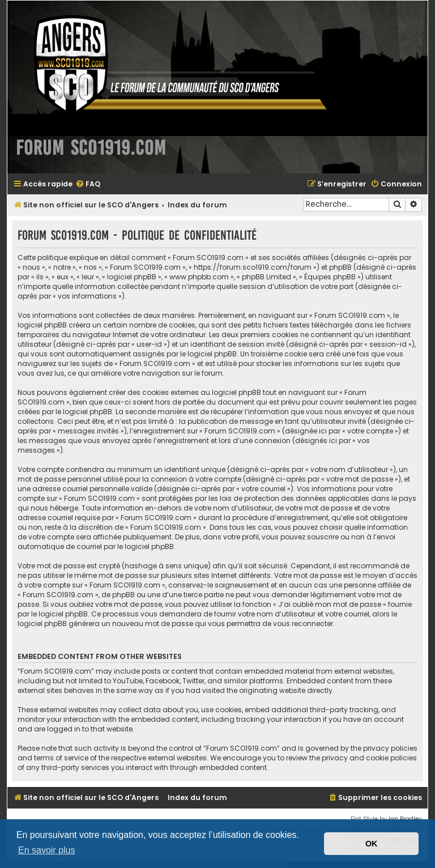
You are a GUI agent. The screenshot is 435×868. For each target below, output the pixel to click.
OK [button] (372, 844)
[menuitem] (88, 184)
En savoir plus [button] (47, 850)
